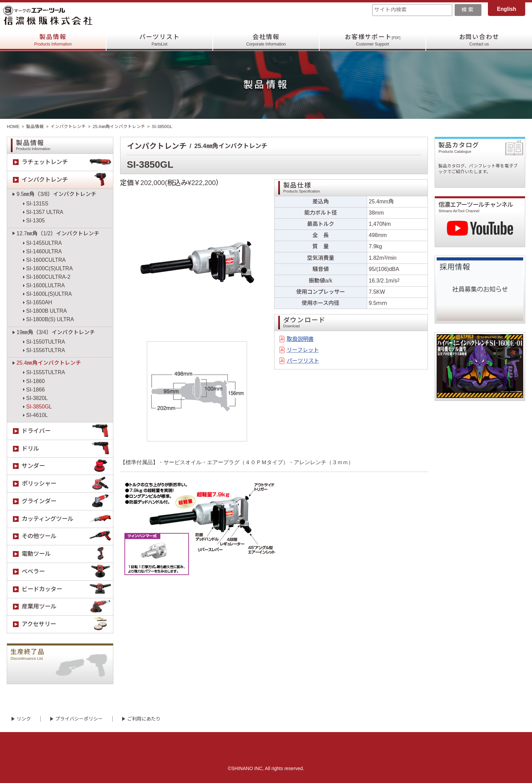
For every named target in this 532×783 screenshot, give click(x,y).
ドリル (67, 449)
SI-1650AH (39, 302)
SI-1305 (35, 221)
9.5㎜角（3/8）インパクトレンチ (57, 194)
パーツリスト (160, 40)
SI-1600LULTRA (45, 285)
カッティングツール (67, 519)
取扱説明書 (300, 339)
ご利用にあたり (144, 719)
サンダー (67, 466)
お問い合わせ (479, 40)
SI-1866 (35, 390)
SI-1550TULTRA (46, 342)
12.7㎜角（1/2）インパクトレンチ (58, 233)
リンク (24, 719)
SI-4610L (37, 415)
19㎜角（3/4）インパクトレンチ (56, 332)
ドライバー (67, 431)
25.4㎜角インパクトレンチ (119, 127)
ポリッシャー (67, 484)
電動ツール (67, 554)
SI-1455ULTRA (44, 243)
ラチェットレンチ (67, 162)
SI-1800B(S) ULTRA (50, 319)
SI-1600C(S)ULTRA (49, 268)
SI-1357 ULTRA (45, 212)
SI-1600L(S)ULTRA (49, 294)
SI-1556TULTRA (46, 350)
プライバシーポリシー (79, 719)
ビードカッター (67, 589)
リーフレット (303, 350)
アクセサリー (67, 624)
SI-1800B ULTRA (46, 311)
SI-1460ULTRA (44, 251)
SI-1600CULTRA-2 (48, 277)
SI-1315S (37, 204)
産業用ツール (67, 607)
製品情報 (53, 40)
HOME (13, 127)
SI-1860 (35, 381)
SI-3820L (37, 398)
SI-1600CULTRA (46, 260)
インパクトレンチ (68, 127)
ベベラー (67, 572)
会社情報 (266, 40)
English (507, 9)
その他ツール (67, 537)
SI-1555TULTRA (46, 372)
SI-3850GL (39, 407)
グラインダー (67, 501)
